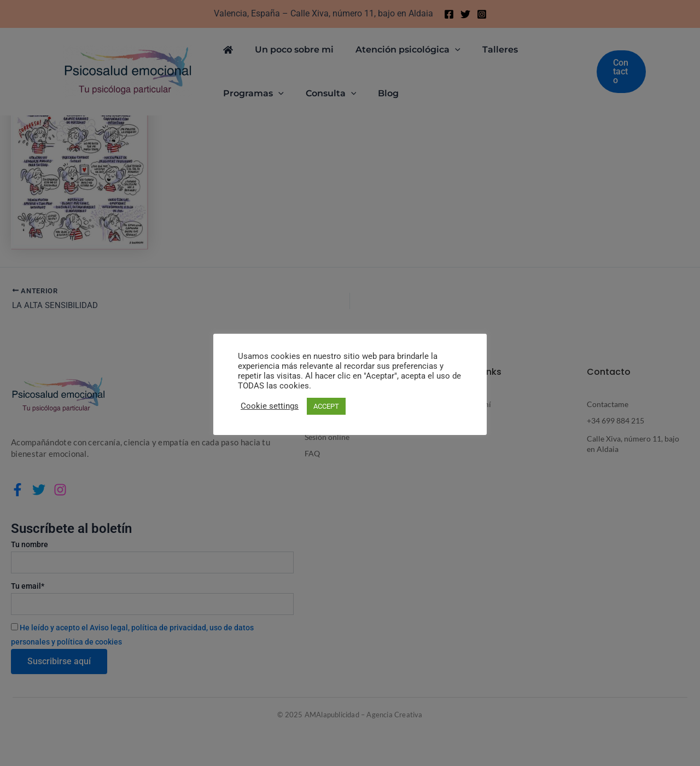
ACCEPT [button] (326, 406)
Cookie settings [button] (270, 406)
